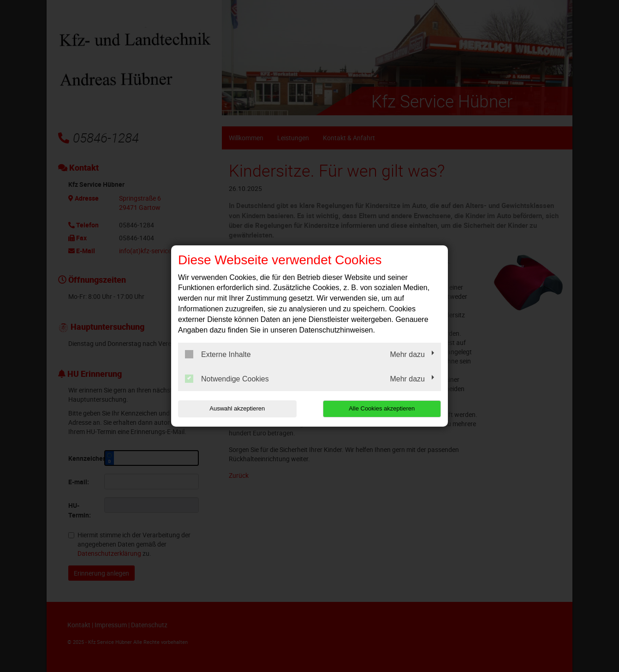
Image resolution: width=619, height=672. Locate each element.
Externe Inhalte (218, 354)
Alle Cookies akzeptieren (382, 408)
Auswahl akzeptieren (237, 408)
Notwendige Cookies (227, 379)
